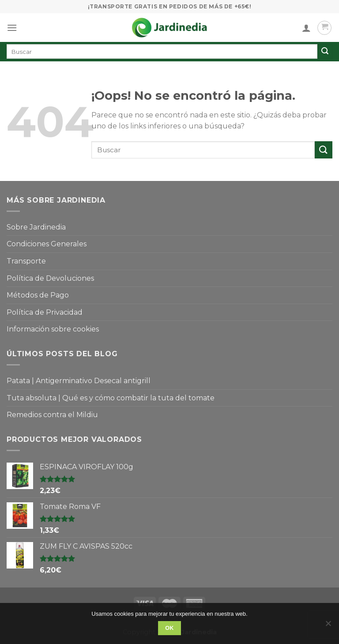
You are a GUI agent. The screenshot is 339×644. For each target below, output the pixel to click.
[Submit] (324, 150)
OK (169, 628)
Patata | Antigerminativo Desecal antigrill (79, 381)
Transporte (26, 261)
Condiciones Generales (47, 244)
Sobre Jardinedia (36, 227)
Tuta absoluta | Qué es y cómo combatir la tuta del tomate (111, 398)
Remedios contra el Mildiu (52, 415)
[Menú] (12, 28)
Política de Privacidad (45, 312)
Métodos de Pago (38, 295)
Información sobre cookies (53, 329)
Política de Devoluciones (50, 278)
